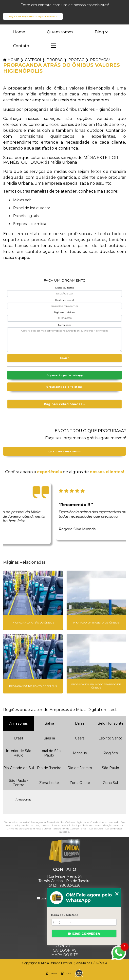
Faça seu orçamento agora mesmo (33, 16)
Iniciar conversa (84, 934)
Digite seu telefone (64, 312)
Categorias (33, 60)
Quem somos (60, 32)
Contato (21, 46)
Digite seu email (64, 300)
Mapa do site (65, 955)
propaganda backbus (76, 60)
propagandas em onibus (55, 60)
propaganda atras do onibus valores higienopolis (100, 60)
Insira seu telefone (65, 915)
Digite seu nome (65, 288)
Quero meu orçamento (64, 451)
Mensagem (65, 325)
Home (19, 32)
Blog (99, 32)
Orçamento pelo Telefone (64, 387)
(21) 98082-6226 (64, 885)
